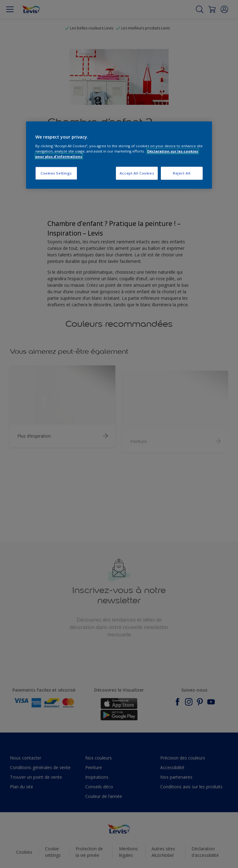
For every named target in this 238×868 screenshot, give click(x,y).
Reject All (182, 173)
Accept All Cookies (137, 173)
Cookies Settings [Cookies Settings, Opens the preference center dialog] (56, 173)
